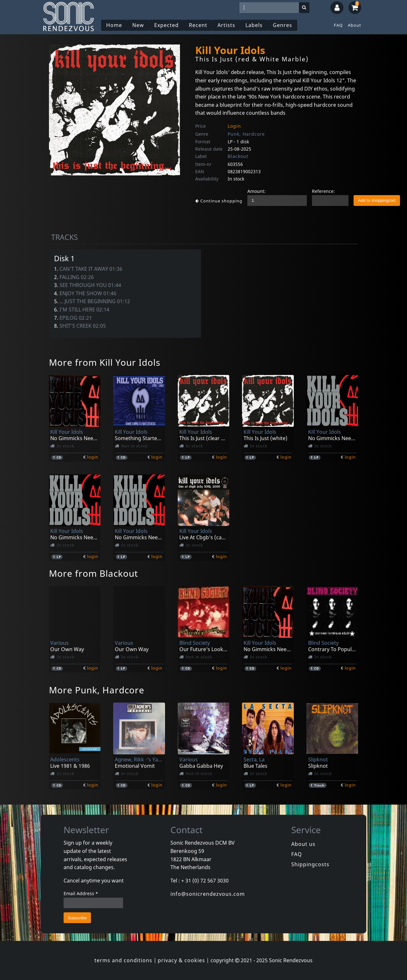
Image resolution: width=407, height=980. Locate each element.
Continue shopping (219, 201)
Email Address (81, 893)
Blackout (238, 156)
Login (234, 126)
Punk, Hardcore (246, 134)
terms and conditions (123, 960)
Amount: (256, 191)
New (138, 25)
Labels (254, 25)
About (355, 25)
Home (114, 25)
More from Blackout (93, 573)
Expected (166, 25)
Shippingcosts (310, 864)
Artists (226, 25)
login (93, 457)
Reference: (323, 191)
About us (303, 844)
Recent (198, 25)
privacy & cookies (181, 960)
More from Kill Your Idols (105, 362)
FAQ (338, 25)
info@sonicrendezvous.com (208, 894)
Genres (283, 25)
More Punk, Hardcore (97, 690)
